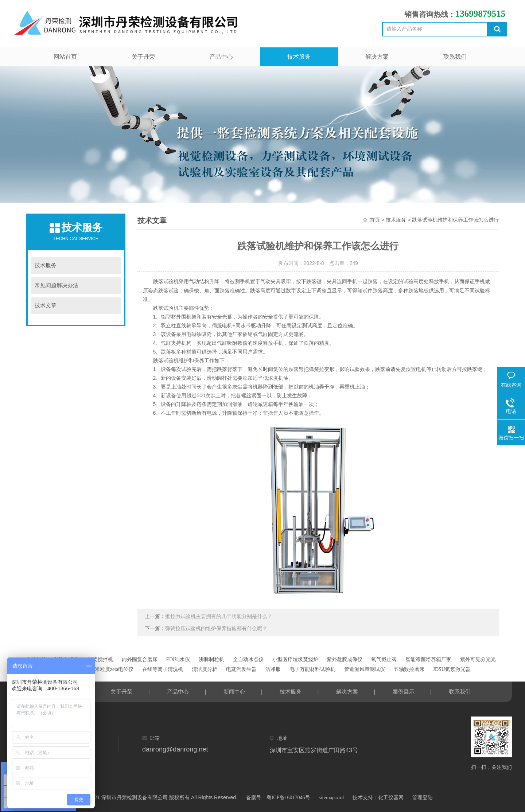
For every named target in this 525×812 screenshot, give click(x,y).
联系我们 (455, 57)
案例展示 (404, 692)
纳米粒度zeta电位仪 (112, 669)
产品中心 (221, 57)
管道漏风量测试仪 (365, 669)
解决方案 (377, 57)
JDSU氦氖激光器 (452, 669)
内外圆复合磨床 (140, 659)
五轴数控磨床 (409, 669)
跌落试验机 (166, 282)
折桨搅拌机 (100, 659)
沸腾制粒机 (211, 659)
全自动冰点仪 (248, 659)
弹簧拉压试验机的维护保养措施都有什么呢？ (216, 628)
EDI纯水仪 (178, 659)
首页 (375, 220)
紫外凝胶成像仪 (345, 659)
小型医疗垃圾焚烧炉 (295, 659)
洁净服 (273, 669)
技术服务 (299, 57)
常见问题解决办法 (57, 285)
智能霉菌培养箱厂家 (428, 659)
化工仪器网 (391, 798)
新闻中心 (234, 692)
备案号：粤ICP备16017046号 (278, 798)
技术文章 (46, 305)
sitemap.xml (331, 798)
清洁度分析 (205, 669)
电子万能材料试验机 (312, 669)
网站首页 (65, 57)
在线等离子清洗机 (163, 669)
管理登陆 (423, 798)
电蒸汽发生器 (241, 669)
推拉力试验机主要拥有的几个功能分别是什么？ (219, 616)
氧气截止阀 (384, 659)
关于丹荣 (143, 57)
